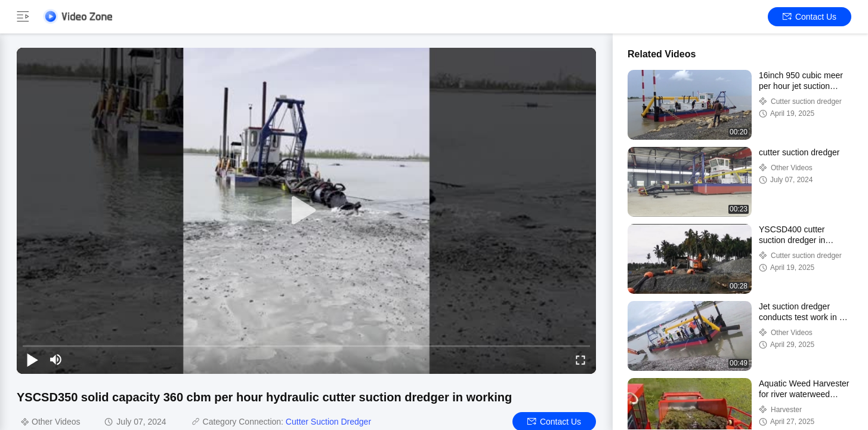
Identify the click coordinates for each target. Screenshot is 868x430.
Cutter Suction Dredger (328, 422)
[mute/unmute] (56, 360)
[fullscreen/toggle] (580, 360)
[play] (307, 211)
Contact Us (810, 17)
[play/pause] (32, 360)
